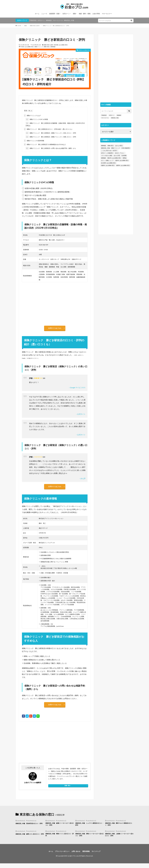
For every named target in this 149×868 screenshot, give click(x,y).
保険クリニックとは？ (32, 115)
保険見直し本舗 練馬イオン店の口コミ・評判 (29, 839)
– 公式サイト (81, 415)
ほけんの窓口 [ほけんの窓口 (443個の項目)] (119, 146)
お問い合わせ (76, 856)
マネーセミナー (107, 14)
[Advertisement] (37, 745)
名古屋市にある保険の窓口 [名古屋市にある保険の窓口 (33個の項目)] (108, 163)
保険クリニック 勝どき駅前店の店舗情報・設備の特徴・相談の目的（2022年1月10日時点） (55, 124)
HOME (19, 26)
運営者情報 (87, 856)
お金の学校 (96, 14)
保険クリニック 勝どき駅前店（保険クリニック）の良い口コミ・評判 (51, 133)
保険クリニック (39, 47)
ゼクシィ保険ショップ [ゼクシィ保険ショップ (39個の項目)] (107, 160)
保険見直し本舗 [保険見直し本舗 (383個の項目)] (105, 148)
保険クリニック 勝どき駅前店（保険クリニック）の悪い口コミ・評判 (51, 137)
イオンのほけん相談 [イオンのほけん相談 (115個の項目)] (107, 155)
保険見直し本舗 (69, 20)
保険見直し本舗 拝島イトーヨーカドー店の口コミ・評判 (89, 839)
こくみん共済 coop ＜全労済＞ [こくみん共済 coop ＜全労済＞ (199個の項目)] (109, 151)
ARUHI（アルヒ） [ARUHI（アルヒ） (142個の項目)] (120, 153)
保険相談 (49, 20)
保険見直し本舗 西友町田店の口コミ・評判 (29, 828)
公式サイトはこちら (55, 329)
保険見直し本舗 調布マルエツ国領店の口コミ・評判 (119, 828)
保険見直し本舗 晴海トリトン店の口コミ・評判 (59, 839)
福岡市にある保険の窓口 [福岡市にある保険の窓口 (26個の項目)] (123, 165)
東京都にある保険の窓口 (61, 45)
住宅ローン (66, 14)
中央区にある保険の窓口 (27, 47)
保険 (74, 14)
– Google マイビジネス (77, 388)
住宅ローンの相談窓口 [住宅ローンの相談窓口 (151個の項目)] (107, 153)
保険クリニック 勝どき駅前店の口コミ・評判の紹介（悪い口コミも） (48, 129)
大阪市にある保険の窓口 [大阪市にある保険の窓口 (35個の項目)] (122, 160)
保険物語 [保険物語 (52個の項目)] (103, 158)
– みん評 (82, 479)
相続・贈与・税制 (85, 14)
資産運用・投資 (54, 14)
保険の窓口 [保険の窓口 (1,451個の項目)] (111, 146)
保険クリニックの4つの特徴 (37, 119)
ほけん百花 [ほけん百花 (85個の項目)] (117, 155)
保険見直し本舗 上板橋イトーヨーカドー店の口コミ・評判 (119, 839)
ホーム (37, 14)
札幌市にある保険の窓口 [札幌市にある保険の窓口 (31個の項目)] (108, 165)
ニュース (44, 14)
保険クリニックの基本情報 (34, 141)
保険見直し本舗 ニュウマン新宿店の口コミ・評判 (89, 828)
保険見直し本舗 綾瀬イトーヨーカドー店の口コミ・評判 (59, 828)
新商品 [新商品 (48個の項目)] (125, 158)
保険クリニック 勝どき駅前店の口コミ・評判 (56, 26)
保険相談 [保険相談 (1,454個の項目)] (103, 146)
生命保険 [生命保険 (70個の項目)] (124, 155)
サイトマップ (99, 856)
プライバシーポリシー (61, 856)
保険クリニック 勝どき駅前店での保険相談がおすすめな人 (45, 144)
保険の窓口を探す (35, 26)
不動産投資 (33, 20)
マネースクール (58, 20)
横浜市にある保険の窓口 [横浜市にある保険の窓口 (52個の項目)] (114, 158)
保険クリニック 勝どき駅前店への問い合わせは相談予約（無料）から (51, 148)
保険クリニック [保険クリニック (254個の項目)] (116, 148)
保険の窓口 (47, 47)
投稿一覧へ (68, 789)
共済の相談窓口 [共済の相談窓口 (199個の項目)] (126, 148)
